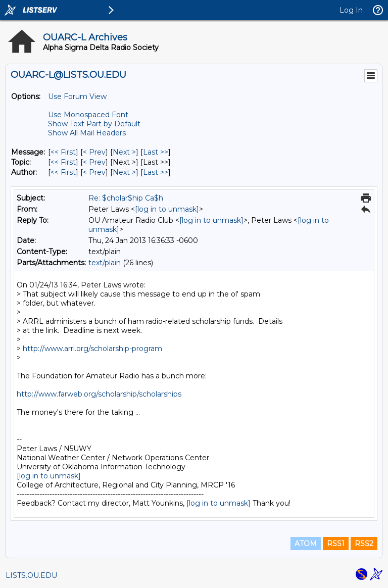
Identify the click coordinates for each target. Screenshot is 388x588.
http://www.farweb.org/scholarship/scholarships (99, 394)
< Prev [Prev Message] (94, 152)
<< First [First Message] (63, 152)
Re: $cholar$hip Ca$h (126, 198)
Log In (351, 10)
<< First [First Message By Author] (63, 172)
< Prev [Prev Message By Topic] (94, 162)
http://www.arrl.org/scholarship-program (92, 349)
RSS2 (364, 544)
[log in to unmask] (167, 209)
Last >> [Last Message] (156, 152)
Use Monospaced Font (88, 115)
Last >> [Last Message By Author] (156, 172)
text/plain (105, 263)
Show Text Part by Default (94, 124)
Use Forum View (77, 96)
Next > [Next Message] (124, 152)
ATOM (306, 544)
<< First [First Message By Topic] (63, 162)
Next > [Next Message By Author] (124, 172)
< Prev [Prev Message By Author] (94, 172)
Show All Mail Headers (87, 133)
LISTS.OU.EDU (31, 575)
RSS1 (336, 544)
